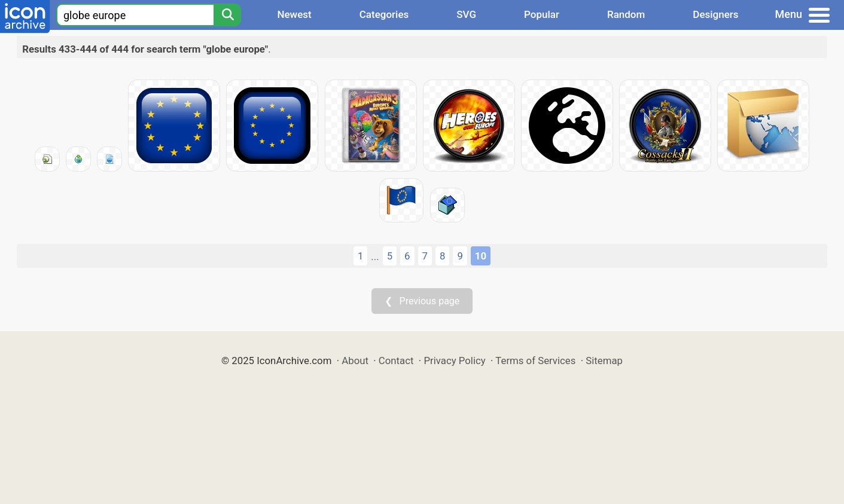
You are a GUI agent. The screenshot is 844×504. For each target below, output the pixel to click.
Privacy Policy (454, 361)
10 (481, 256)
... (375, 256)
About (355, 361)
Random (626, 14)
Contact (396, 361)
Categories (384, 14)
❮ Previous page (422, 301)
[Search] (227, 15)
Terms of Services (535, 361)
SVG (466, 14)
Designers (715, 14)
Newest (294, 14)
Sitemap (604, 361)
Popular (542, 14)
